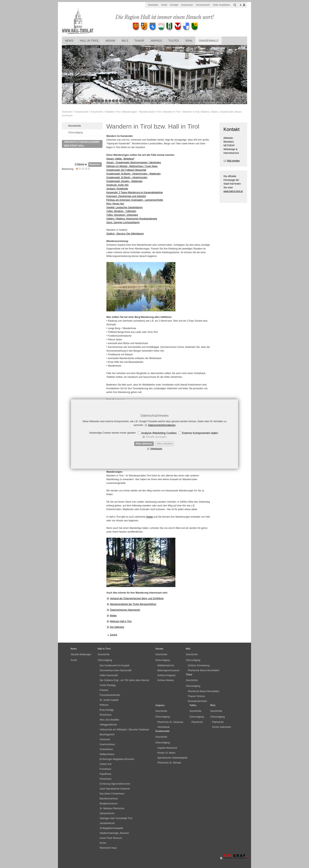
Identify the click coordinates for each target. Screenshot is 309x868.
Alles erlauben (165, 444)
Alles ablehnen (144, 444)
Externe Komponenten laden (200, 433)
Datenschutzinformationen (162, 425)
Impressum (156, 449)
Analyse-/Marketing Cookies (159, 433)
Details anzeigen (156, 437)
